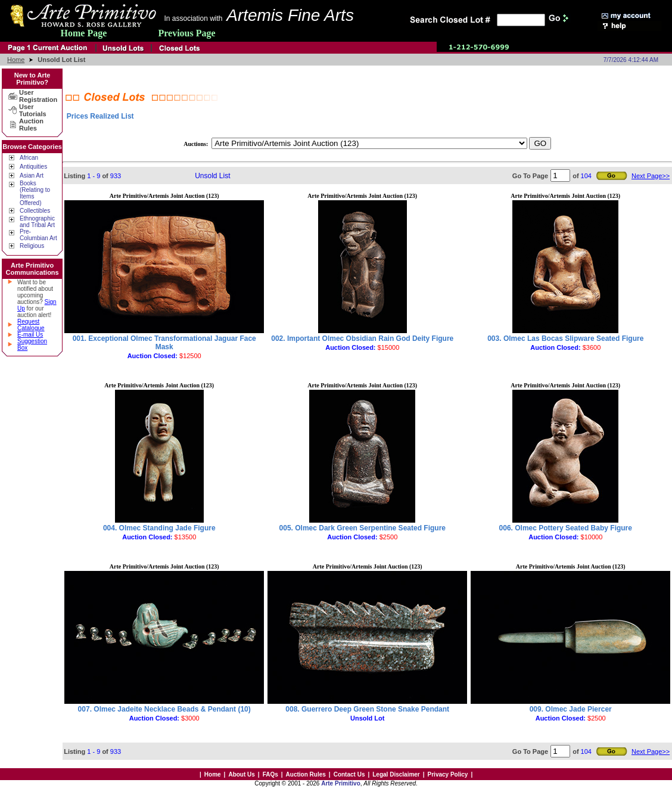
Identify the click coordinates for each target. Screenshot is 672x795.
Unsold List (212, 176)
